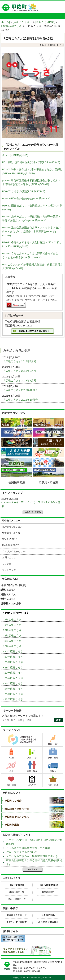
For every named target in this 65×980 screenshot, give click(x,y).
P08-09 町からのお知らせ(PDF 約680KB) (26, 198)
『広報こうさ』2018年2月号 (20, 371)
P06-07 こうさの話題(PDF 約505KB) (24, 191)
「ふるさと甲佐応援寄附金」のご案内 (28, 848)
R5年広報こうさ (12, 630)
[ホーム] (5, 22)
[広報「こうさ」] (23, 22)
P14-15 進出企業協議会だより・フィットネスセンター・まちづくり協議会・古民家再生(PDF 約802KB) (31, 231)
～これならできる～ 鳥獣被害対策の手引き (32, 856)
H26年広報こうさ (13, 678)
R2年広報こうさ (12, 646)
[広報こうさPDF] (45, 22)
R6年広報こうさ (12, 625)
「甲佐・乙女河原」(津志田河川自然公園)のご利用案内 (34, 842)
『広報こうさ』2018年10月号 (21, 400)
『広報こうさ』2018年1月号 (20, 380)
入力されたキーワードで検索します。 (24, 716)
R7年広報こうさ (12, 620)
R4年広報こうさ (12, 635)
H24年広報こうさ (13, 689)
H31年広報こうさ (13, 651)
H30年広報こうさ (13, 657)
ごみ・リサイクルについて (22, 852)
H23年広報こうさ (13, 694)
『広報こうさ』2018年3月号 (20, 361)
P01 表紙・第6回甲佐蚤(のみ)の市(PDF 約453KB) (31, 162)
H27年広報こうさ (13, 673)
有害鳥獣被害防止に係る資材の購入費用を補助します (35, 862)
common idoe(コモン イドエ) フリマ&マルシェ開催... (31, 504)
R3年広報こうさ (12, 641)
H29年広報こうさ (13, 662)
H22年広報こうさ (13, 699)
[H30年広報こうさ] (11, 26)
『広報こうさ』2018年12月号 (21, 390)
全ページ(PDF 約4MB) (15, 155)
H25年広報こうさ (13, 683)
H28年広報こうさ (13, 667)
